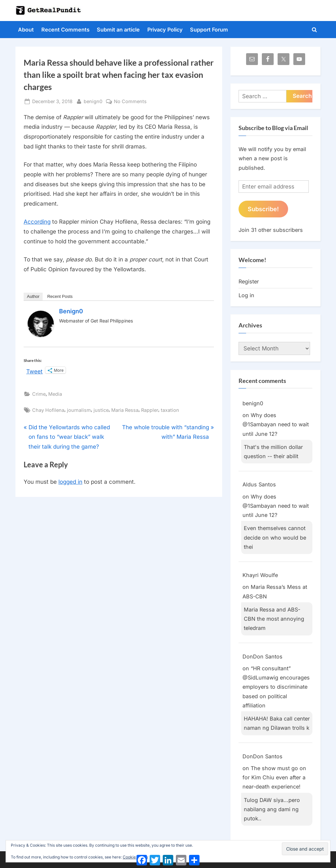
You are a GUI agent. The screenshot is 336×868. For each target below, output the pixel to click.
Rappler (150, 410)
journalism (79, 410)
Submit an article (118, 30)
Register (249, 281)
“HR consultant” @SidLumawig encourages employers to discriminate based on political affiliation (276, 687)
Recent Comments (65, 30)
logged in (70, 482)
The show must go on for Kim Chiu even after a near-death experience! (274, 778)
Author (33, 296)
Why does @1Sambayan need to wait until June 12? (276, 424)
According (37, 222)
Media (55, 394)
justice (101, 410)
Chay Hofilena (48, 410)
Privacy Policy (165, 30)
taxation (170, 410)
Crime (39, 394)
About (26, 30)
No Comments (130, 101)
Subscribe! (263, 209)
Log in (246, 295)
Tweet (34, 370)
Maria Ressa (125, 410)
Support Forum (209, 30)
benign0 (93, 101)
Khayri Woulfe (260, 575)
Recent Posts (60, 296)
